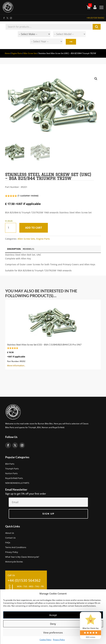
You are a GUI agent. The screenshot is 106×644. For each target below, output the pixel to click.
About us (10, 533)
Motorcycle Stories (14, 562)
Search (71, 42)
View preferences (53, 633)
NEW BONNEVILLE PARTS (17, 483)
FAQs (8, 543)
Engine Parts (17, 53)
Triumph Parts (12, 469)
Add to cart (34, 228)
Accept (53, 615)
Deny (53, 624)
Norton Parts (11, 474)
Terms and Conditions (16, 547)
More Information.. (53, 334)
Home (7, 53)
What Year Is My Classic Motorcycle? (22, 557)
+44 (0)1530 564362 (95, 18)
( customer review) (28, 196)
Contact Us (10, 538)
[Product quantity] (11, 228)
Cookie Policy (45, 640)
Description (14, 249)
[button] (96, 79)
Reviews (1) (28, 249)
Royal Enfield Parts (14, 478)
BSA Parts (10, 464)
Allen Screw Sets (30, 53)
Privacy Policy (59, 640)
